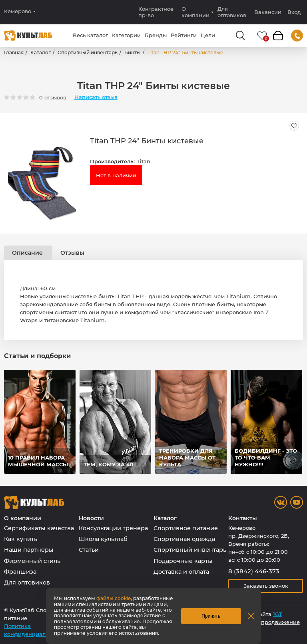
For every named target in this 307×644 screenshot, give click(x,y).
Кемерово (18, 11)
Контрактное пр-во (156, 12)
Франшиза (20, 572)
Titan (144, 161)
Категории (126, 35)
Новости (91, 518)
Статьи (89, 550)
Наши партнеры (29, 550)
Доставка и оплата (181, 572)
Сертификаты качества (39, 528)
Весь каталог (90, 35)
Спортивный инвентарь (88, 53)
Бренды (156, 35)
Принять (211, 616)
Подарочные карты (183, 561)
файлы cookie (114, 598)
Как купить (21, 539)
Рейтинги (184, 35)
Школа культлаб (103, 539)
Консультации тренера (113, 528)
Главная (14, 53)
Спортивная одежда (184, 539)
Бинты (133, 53)
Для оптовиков (232, 12)
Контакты (243, 518)
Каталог (41, 53)
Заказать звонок (266, 586)
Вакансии (268, 12)
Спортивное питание (186, 528)
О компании (195, 12)
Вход (294, 12)
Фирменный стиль (32, 561)
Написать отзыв (96, 97)
